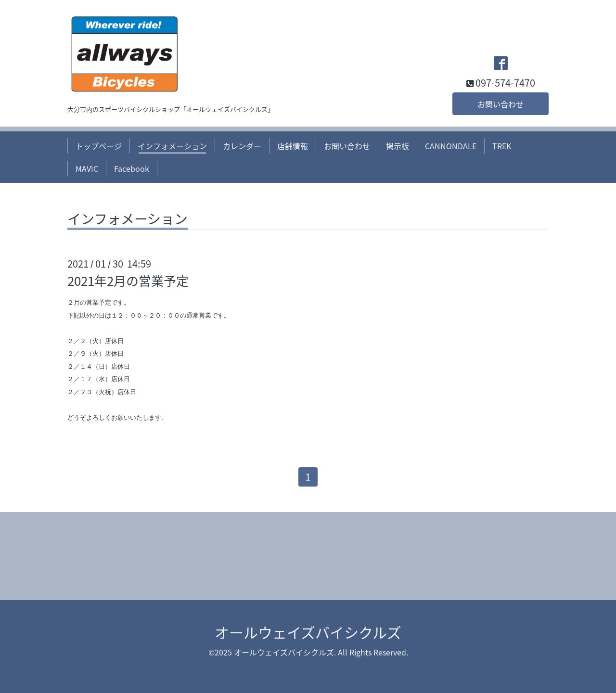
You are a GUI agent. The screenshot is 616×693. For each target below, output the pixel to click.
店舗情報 (293, 146)
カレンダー (242, 146)
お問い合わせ (500, 104)
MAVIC (87, 168)
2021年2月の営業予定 (128, 281)
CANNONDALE (451, 146)
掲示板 (398, 146)
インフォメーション (172, 146)
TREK (502, 146)
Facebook (132, 168)
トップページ (99, 146)
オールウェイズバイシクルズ (308, 632)
